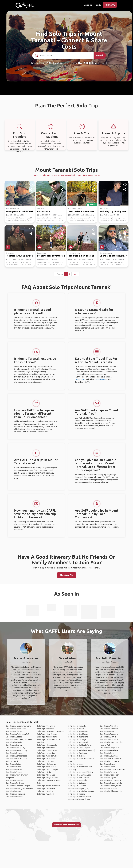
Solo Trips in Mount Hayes (48, 769)
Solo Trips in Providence (47, 767)
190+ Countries (55, 63)
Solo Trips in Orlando (46, 729)
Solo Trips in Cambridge (78, 753)
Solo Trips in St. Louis (46, 761)
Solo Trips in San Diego (15, 783)
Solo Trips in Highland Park (48, 778)
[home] (25, 5)
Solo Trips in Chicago (14, 731)
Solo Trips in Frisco (107, 767)
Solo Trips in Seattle (14, 737)
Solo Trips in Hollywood (47, 791)
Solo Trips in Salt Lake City (79, 742)
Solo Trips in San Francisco (16, 756)
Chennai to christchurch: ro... (115, 256)
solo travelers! (100, 379)
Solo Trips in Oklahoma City (111, 791)
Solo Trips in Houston (14, 780)
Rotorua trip (44, 211)
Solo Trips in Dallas (13, 764)
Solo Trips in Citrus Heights (79, 748)
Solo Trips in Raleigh (77, 756)
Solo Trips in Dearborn (109, 734)
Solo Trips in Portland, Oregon (18, 786)
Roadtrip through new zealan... (22, 256)
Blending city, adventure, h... (52, 256)
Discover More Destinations (66, 825)
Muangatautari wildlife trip (20, 211)
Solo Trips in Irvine (44, 772)
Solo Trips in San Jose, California (19, 740)
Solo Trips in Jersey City (15, 748)
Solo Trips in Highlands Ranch (80, 745)
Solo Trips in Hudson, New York (18, 726)
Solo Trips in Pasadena (109, 750)
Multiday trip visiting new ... (114, 211)
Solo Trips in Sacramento (47, 745)
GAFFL (36, 175)
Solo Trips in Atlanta (14, 742)
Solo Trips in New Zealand (64, 175)
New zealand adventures (81, 211)
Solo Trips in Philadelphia (47, 737)
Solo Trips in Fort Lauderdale (49, 786)
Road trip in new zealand (81, 256)
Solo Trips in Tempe (108, 753)
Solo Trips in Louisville (109, 756)
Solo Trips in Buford (76, 729)
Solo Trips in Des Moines (78, 734)
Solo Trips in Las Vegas (78, 740)
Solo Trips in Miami (76, 764)
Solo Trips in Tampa (14, 791)
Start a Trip (88, 5)
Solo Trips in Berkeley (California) (82, 750)
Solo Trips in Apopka (77, 794)
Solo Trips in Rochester (109, 740)
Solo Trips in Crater (107, 764)
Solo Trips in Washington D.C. (18, 734)
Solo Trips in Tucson (108, 731)
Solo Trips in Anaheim (46, 794)
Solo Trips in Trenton (14, 753)
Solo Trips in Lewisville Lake (80, 775)
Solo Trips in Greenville (78, 780)
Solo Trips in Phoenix (14, 772)
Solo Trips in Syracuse (109, 772)
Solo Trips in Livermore (46, 748)
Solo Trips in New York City (16, 750)
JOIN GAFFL (110, 5)
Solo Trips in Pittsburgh (46, 764)
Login (98, 5)
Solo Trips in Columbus (46, 726)
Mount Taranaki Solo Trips (67, 170)
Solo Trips (46, 175)
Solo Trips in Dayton (108, 778)
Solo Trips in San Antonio (47, 734)
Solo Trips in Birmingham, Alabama (19, 788)
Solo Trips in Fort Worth (109, 761)
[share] (31, 190)
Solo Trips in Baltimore (46, 759)
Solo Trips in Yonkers (14, 797)
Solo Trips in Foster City (109, 775)
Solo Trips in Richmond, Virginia (81, 772)
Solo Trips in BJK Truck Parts (111, 759)
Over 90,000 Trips (88, 63)
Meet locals (81, 379)
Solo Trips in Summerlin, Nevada (113, 769)
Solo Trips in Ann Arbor (109, 726)
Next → (76, 274)
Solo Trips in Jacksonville (47, 756)
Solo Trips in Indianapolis (16, 794)
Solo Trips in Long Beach (110, 748)
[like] (31, 185)
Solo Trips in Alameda (77, 726)
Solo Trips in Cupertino (46, 753)
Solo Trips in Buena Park (78, 737)
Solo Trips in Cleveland (109, 729)
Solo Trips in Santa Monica (110, 780)
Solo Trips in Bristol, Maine (110, 786)
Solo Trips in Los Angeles (16, 729)
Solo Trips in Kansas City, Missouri (51, 731)
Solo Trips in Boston (14, 769)
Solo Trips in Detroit (108, 737)
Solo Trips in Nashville (46, 788)
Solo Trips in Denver (14, 745)
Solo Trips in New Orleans (79, 778)
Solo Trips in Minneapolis (78, 731)
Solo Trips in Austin (13, 767)
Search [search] (100, 55)
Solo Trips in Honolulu (46, 775)
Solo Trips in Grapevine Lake (111, 783)
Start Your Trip (67, 575)
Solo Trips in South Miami (47, 750)
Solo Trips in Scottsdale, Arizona (81, 791)
